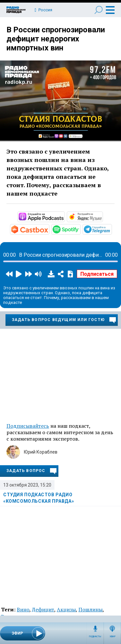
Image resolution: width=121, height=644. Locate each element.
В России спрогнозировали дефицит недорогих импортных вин (56, 39)
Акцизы (66, 609)
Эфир (112, 637)
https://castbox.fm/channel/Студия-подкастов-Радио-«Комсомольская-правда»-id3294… (49, 229)
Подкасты (95, 637)
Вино (23, 609)
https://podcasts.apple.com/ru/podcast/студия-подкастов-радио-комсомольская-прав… (64, 216)
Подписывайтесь (28, 426)
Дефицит (43, 609)
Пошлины (91, 609)
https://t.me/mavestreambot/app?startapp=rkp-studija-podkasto (111, 229)
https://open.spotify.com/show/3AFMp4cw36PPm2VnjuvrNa (80, 229)
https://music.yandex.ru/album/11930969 (102, 216)
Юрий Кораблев (41, 452)
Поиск (99, 10)
